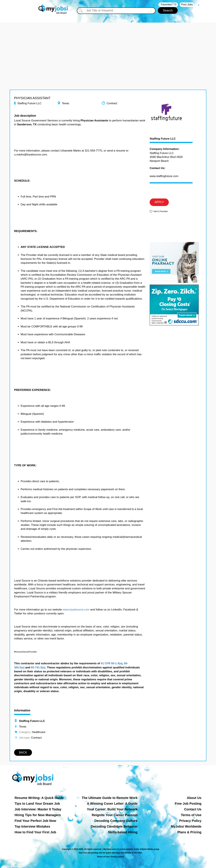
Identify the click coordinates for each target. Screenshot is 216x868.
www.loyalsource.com (76, 610)
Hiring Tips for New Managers (38, 815)
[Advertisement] (108, 45)
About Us (194, 798)
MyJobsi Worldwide (186, 826)
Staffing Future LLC (163, 139)
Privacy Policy (190, 821)
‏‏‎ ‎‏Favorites (168, 5)
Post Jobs (187, 4)
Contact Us (193, 809)
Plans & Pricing (189, 832)
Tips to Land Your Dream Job (37, 804)
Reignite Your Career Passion (115, 815)
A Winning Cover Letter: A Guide (112, 804)
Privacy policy (117, 857)
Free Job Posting (188, 804)
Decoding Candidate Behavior (114, 826)
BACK (23, 752)
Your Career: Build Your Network (112, 809)
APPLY (159, 202)
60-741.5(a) (38, 667)
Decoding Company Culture (116, 821)
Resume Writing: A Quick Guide (39, 798)
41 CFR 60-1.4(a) (112, 663)
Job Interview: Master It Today (38, 809)
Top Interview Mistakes (32, 826)
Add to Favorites (161, 211)
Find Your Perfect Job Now (35, 821)
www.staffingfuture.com (164, 176)
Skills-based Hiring (123, 832)
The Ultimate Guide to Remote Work (110, 798)
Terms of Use (191, 815)
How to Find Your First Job (35, 832)
